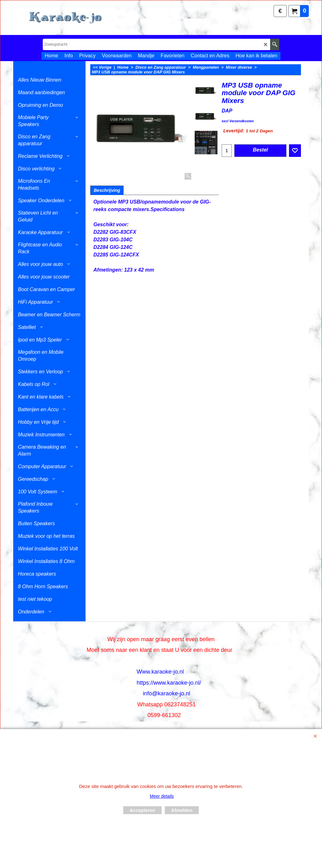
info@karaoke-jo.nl (166, 693)
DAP (227, 111)
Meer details (162, 796)
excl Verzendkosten (238, 121)
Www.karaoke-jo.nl (160, 672)
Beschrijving (107, 190)
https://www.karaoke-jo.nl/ (169, 683)
